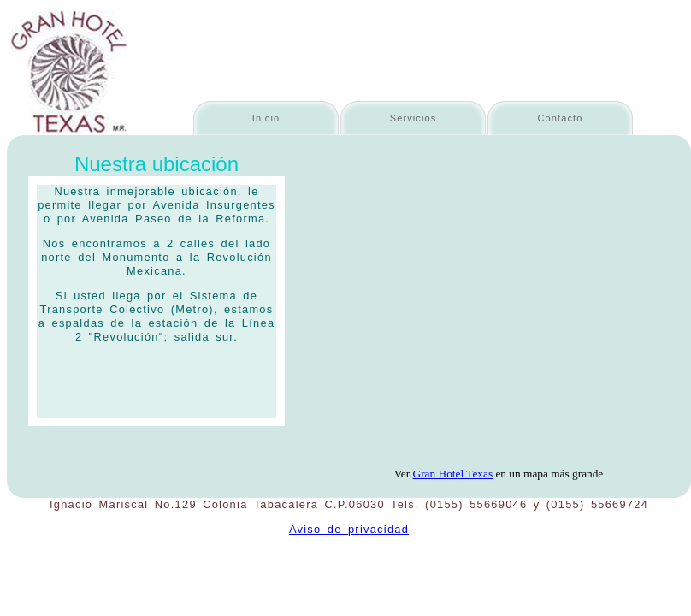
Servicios (413, 118)
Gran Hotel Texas (453, 474)
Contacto (561, 118)
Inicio (266, 118)
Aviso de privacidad (349, 529)
